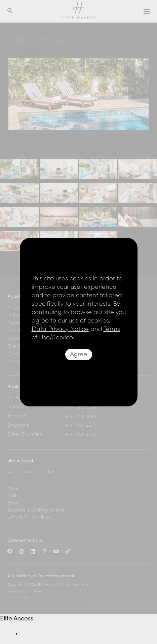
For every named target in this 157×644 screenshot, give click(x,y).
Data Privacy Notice (60, 329)
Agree (78, 355)
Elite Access (17, 619)
